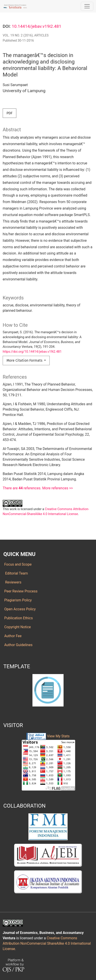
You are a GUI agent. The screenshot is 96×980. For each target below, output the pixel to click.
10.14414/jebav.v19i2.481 (36, 26)
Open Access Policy (19, 609)
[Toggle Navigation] (87, 6)
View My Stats (58, 736)
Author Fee (12, 636)
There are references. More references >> (38, 488)
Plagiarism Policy (18, 600)
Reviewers (12, 582)
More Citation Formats (25, 360)
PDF (10, 113)
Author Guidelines (18, 645)
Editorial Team (16, 573)
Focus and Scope (17, 564)
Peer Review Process (20, 591)
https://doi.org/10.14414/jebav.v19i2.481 (32, 352)
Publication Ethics (18, 618)
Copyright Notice (17, 627)
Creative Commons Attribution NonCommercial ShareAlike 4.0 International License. (47, 943)
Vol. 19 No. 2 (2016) (18, 35)
